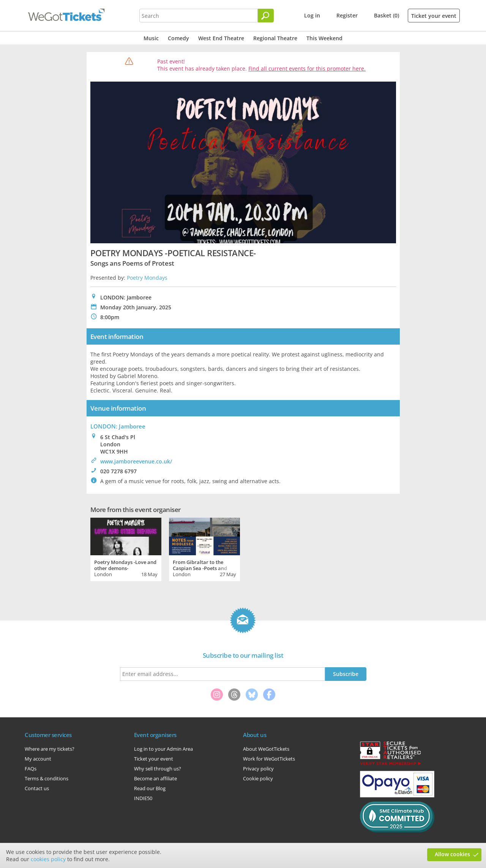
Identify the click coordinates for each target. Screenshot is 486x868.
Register (347, 15)
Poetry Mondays (147, 278)
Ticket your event (434, 16)
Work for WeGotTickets (269, 759)
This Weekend (324, 38)
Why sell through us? (158, 769)
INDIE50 (143, 798)
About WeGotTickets (266, 749)
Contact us (37, 788)
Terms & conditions (47, 778)
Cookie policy (258, 778)
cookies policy (48, 859)
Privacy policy (258, 769)
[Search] (266, 16)
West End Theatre (221, 38)
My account (38, 759)
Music (151, 38)
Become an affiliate (155, 778)
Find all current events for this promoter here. (307, 69)
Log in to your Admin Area (163, 749)
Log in (312, 15)
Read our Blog (150, 788)
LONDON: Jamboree (118, 426)
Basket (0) (387, 15)
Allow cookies (452, 854)
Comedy (178, 38)
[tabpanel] (126, 548)
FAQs (31, 769)
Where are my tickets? (50, 749)
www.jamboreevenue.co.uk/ (136, 461)
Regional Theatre (275, 38)
